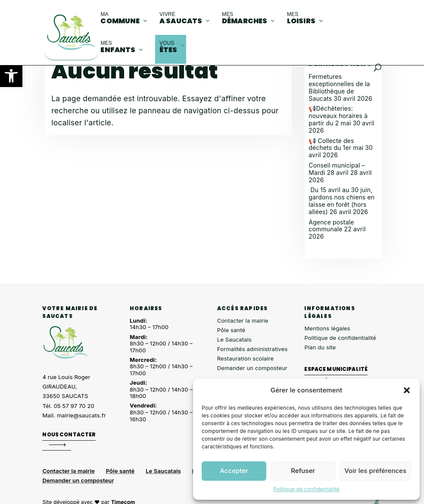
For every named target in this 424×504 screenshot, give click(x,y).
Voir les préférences (375, 471)
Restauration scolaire (246, 358)
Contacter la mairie (243, 320)
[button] (11, 76)
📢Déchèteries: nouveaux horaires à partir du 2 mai (338, 116)
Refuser (303, 471)
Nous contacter (69, 434)
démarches (245, 19)
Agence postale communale (331, 226)
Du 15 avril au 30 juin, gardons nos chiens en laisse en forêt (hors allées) (341, 201)
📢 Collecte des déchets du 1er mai (336, 144)
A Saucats (181, 19)
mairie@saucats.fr (81, 415)
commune (120, 19)
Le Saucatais (234, 339)
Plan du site (320, 347)
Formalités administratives (253, 349)
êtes (168, 47)
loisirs (301, 19)
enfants (118, 47)
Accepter (234, 471)
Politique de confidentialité (306, 489)
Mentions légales (327, 328)
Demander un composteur (252, 368)
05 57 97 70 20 (74, 406)
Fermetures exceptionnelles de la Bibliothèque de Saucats (339, 87)
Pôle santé (231, 330)
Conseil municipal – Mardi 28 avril (337, 169)
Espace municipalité (336, 369)
